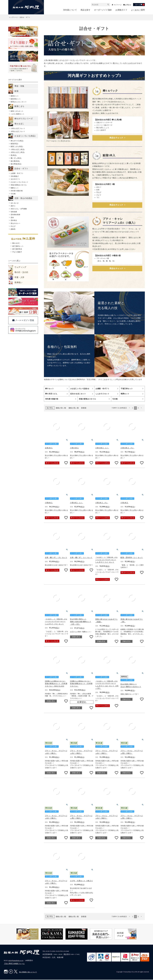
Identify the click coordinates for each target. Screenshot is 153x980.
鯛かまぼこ (16, 243)
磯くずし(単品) (16, 158)
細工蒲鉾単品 (17, 249)
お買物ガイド (121, 10)
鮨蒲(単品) (14, 144)
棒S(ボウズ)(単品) (17, 141)
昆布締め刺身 (15, 215)
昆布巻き (14, 221)
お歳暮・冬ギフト (17, 174)
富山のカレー (15, 223)
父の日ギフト (15, 179)
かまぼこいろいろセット (20, 182)
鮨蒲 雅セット (16, 99)
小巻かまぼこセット (18, 129)
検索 (107, 5)
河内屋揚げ (15, 176)
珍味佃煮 (14, 212)
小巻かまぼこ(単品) (18, 150)
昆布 (12, 218)
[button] (129, 408)
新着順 (84, 408)
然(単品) (14, 155)
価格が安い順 (61, 408)
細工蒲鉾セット (18, 246)
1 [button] (133, 408)
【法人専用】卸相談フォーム (14, 964)
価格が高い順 (74, 408)
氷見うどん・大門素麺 (19, 209)
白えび (13, 226)
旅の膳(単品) (15, 161)
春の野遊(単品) (16, 164)
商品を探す (86, 10)
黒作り (13, 206)
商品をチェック (116, 138)
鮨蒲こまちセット (17, 111)
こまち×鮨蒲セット (18, 114)
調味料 (13, 229)
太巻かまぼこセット (18, 132)
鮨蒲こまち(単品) (17, 147)
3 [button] (138, 408)
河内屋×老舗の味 (17, 191)
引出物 (13, 194)
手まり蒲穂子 (17, 252)
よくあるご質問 (138, 10)
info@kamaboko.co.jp (16, 961)
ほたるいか (15, 203)
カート (140, 5)
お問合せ (128, 5)
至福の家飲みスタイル (19, 185)
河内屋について (70, 10)
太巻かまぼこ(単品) (18, 153)
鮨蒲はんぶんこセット (19, 102)
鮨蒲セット (15, 96)
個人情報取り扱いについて (28, 972)
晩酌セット (15, 188)
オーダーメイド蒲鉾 (103, 10)
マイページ (117, 5)
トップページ (13, 18)
